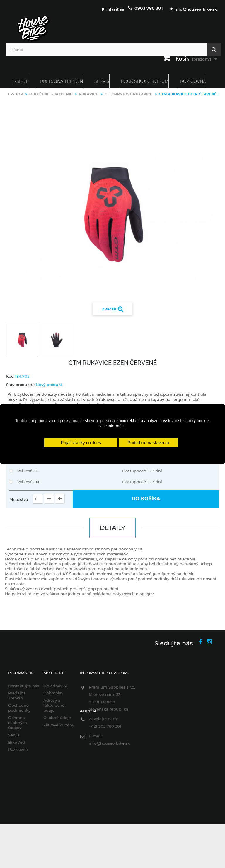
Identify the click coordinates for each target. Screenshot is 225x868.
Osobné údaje (57, 718)
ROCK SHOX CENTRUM (145, 81)
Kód (10, 376)
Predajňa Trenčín (62, 81)
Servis (102, 81)
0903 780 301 (149, 8)
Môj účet (54, 673)
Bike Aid (17, 742)
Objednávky (55, 686)
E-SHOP (21, 81)
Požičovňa (193, 81)
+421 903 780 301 (105, 726)
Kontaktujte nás (24, 686)
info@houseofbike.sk (109, 743)
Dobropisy (53, 693)
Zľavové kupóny (59, 725)
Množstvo (19, 499)
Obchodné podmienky (19, 708)
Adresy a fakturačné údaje (54, 705)
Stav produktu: (20, 385)
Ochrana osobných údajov (18, 723)
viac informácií (112, 426)
